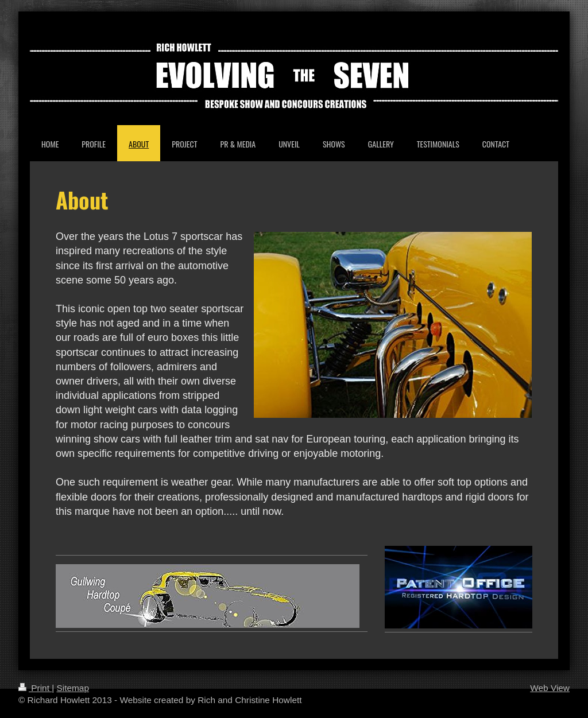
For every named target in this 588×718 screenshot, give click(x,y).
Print (35, 688)
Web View (550, 688)
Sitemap (72, 688)
